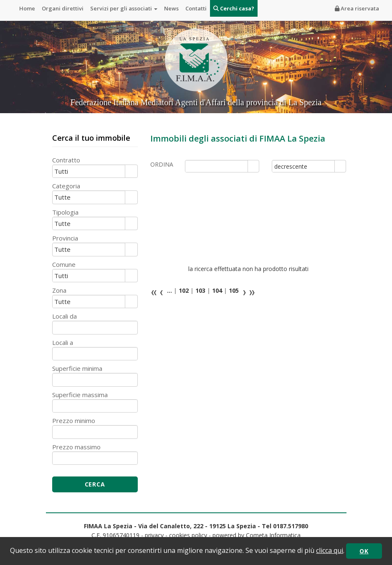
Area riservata (357, 8)
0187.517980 (291, 526)
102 (183, 290)
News (171, 8)
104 (216, 290)
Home (27, 8)
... (169, 290)
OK (364, 551)
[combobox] (217, 166)
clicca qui (330, 550)
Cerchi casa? (234, 8)
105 (233, 290)
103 (200, 290)
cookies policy (188, 535)
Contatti (196, 8)
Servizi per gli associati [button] (124, 8)
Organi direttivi (63, 8)
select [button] (253, 167)
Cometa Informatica (273, 535)
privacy (154, 535)
